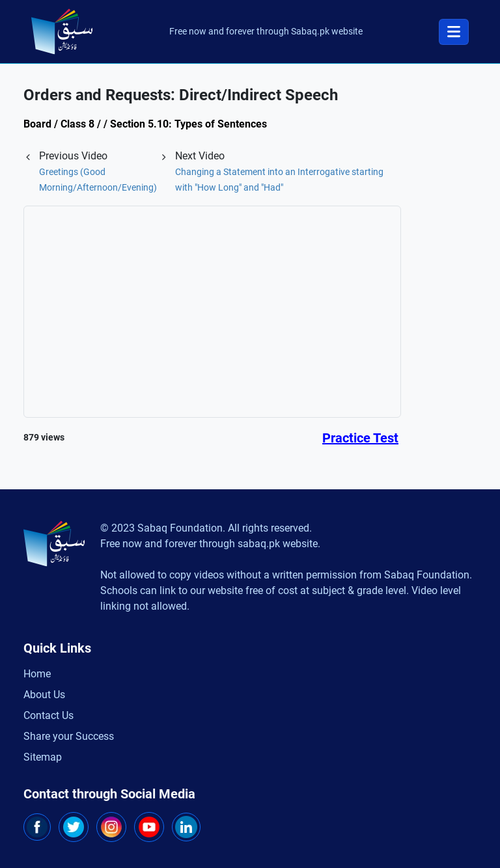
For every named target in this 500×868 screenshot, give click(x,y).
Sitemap (43, 757)
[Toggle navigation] (454, 32)
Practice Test (360, 438)
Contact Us (49, 715)
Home (37, 674)
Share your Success (69, 736)
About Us (44, 695)
